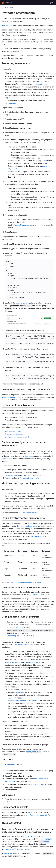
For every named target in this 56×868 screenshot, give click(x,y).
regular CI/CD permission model (18, 849)
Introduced (11, 764)
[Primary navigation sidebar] (3, 8)
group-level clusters (32, 662)
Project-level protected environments (22, 701)
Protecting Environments (29, 478)
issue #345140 (42, 84)
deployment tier (33, 595)
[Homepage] (3, 3)
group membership (9, 397)
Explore (9, 3)
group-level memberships (23, 644)
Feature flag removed (15, 636)
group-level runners (12, 662)
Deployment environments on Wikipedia (27, 582)
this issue (9, 853)
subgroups (20, 692)
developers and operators (27, 526)
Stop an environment (13, 431)
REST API (6, 802)
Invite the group (11, 475)
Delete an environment (13, 434)
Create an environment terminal (17, 437)
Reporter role (7, 459)
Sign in (51, 3)
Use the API (12, 103)
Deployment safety (29, 513)
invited (44, 161)
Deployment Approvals (20, 225)
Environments (7, 26)
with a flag (20, 627)
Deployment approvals (39, 815)
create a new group (23, 303)
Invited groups (28, 456)
